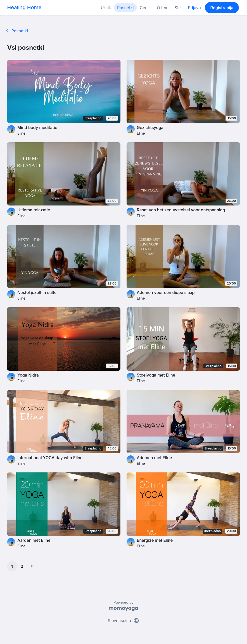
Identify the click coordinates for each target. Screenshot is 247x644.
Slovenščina (123, 621)
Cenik (145, 8)
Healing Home (24, 7)
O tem (163, 8)
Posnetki (125, 8)
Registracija (222, 8)
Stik (178, 8)
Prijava (194, 8)
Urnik (106, 8)
